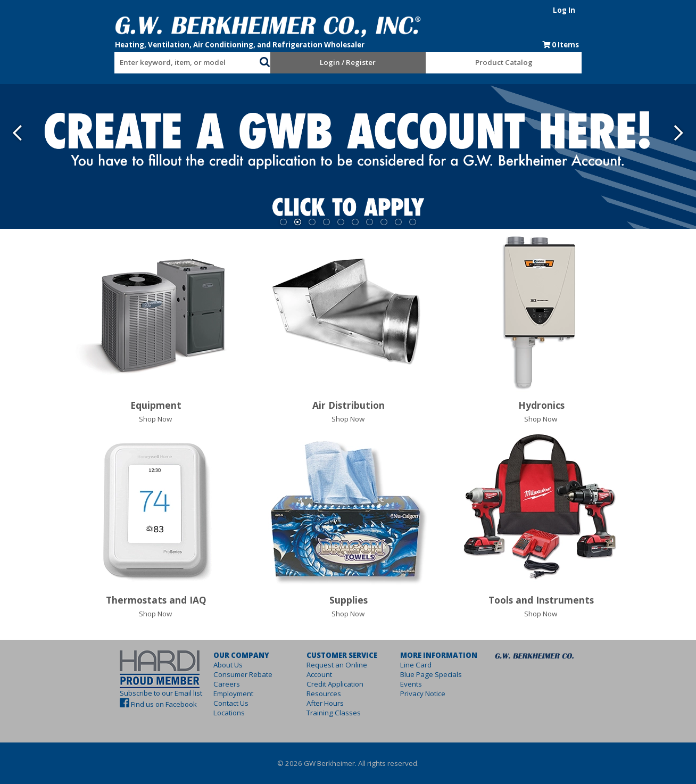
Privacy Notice (433, 694)
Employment (201, 694)
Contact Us (198, 703)
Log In (618, 10)
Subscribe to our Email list (107, 693)
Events (422, 684)
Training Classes (323, 703)
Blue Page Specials (442, 674)
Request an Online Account (340, 665)
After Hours (314, 694)
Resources (313, 684)
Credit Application (324, 674)
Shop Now (155, 419)
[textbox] (146, 63)
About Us (196, 665)
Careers (194, 684)
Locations (197, 713)
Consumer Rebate (210, 674)
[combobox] (151, 60)
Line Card (426, 665)
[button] (247, 61)
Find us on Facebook (110, 704)
